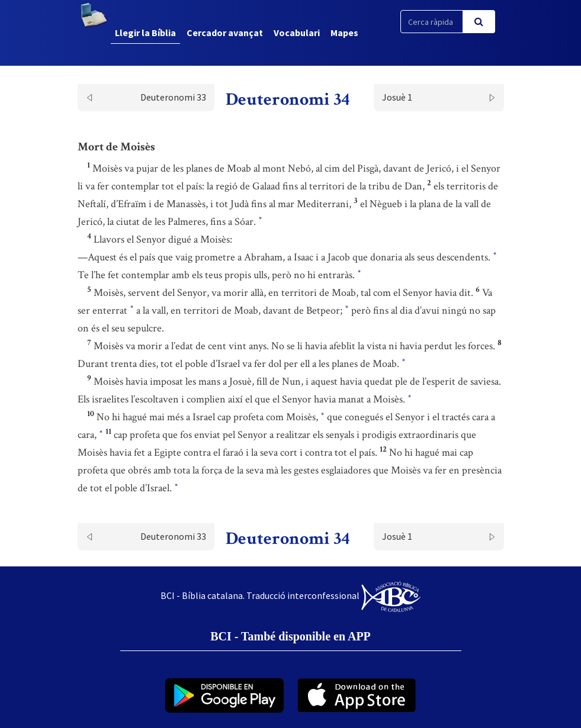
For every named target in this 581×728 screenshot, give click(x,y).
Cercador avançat (225, 33)
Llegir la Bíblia (145, 33)
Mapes (344, 33)
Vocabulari (297, 33)
